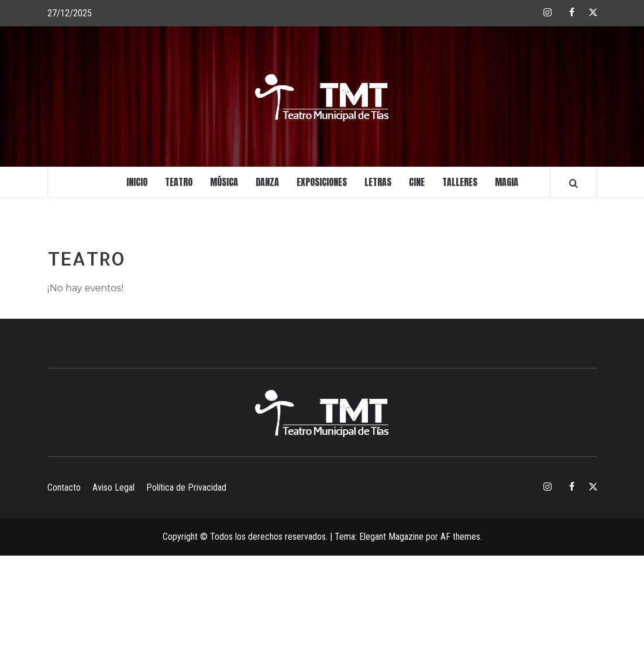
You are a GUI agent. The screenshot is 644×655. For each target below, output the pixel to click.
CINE (417, 182)
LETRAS (378, 182)
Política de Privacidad (186, 487)
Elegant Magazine (391, 537)
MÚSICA (224, 182)
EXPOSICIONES (322, 182)
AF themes (460, 537)
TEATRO (179, 182)
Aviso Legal (113, 487)
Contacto (64, 487)
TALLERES (460, 182)
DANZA (267, 182)
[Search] (574, 183)
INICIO (137, 182)
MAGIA (507, 182)
